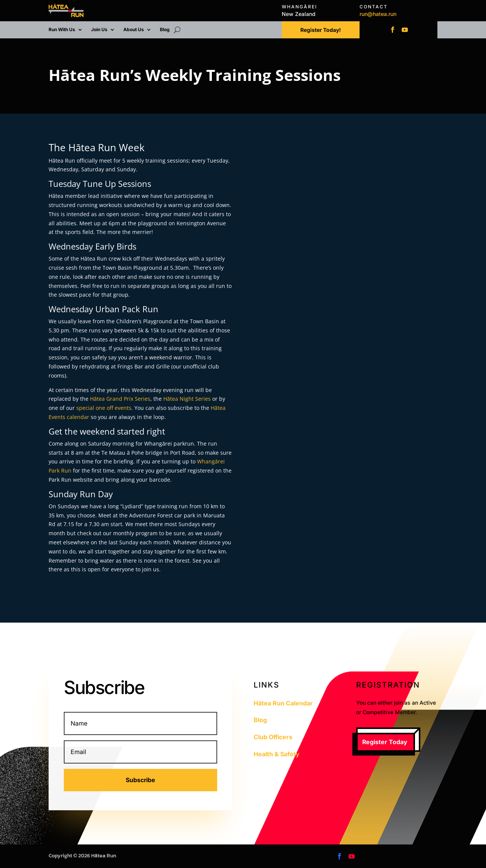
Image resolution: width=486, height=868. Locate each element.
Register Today (385, 742)
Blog (165, 30)
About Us (134, 30)
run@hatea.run (378, 14)
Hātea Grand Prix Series (120, 399)
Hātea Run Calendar (283, 703)
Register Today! (321, 30)
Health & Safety (277, 754)
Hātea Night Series (187, 399)
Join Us (99, 30)
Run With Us (62, 30)
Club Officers (273, 737)
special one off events (104, 408)
